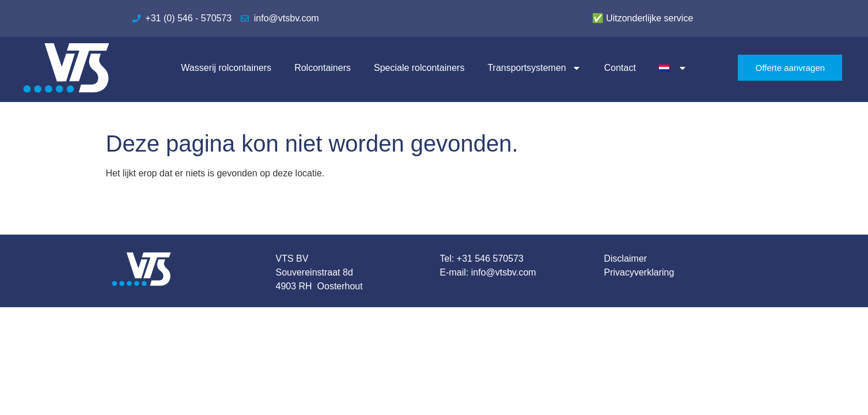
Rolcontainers (323, 68)
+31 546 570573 (490, 259)
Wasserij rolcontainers (226, 68)
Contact (620, 68)
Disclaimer (626, 259)
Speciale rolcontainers (419, 68)
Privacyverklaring (639, 272)
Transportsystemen (534, 68)
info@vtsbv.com (504, 272)
